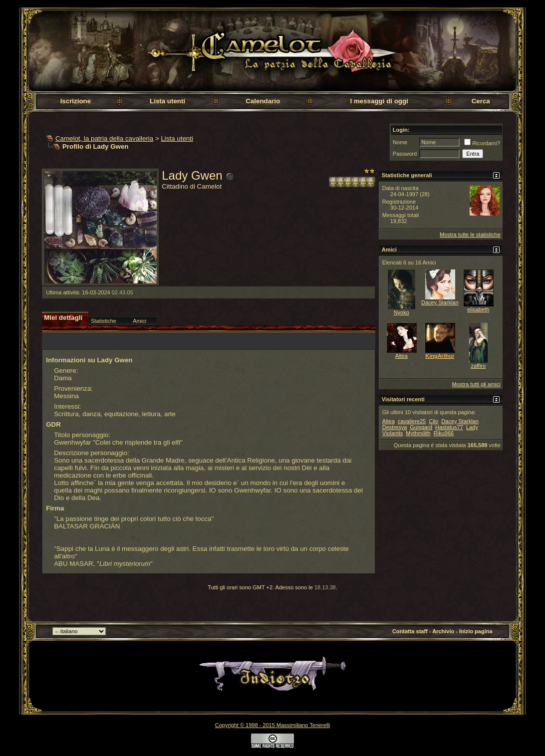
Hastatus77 (449, 427)
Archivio (443, 631)
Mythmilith (418, 433)
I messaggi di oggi (379, 101)
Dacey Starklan (440, 302)
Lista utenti (167, 101)
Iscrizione (76, 101)
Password (405, 154)
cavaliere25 (412, 421)
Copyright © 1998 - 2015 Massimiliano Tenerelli (272, 725)
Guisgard (421, 427)
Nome (400, 142)
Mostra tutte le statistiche (470, 235)
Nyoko (402, 312)
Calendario (263, 101)
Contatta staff (410, 631)
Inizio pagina (476, 631)
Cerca (481, 101)
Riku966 (444, 433)
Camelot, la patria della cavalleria (104, 138)
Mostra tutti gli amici (476, 384)
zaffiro (478, 366)
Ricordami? (482, 143)
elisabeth (478, 309)
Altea (402, 356)
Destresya (395, 427)
